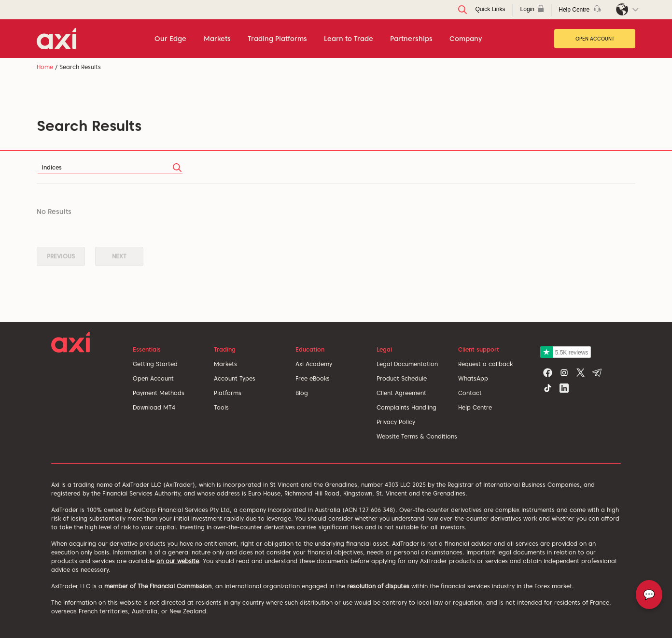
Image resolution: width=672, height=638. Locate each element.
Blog (302, 393)
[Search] (110, 167)
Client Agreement (401, 393)
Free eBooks (313, 378)
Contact (470, 393)
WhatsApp (473, 378)
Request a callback (485, 364)
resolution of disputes (378, 586)
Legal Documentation (407, 364)
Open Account (595, 39)
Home (45, 67)
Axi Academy (314, 364)
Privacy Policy (396, 422)
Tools (221, 407)
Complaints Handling (406, 407)
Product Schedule (402, 378)
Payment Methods (159, 393)
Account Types (235, 378)
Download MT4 (154, 407)
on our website (178, 561)
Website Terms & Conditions (417, 436)
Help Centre (475, 407)
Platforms (228, 393)
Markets (225, 364)
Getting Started (155, 364)
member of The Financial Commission (158, 586)
